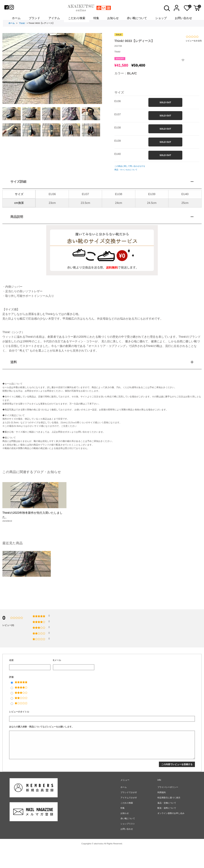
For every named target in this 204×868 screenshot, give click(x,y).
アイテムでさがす (129, 817)
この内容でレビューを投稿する (177, 784)
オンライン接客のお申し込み (171, 833)
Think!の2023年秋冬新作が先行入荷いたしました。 (32, 527)
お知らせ (113, 19)
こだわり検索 (77, 19)
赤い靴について (137, 19)
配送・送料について (167, 827)
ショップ (161, 19)
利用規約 (162, 812)
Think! (22, 27)
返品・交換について (167, 822)
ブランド (34, 19)
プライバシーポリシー (168, 807)
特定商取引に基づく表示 (169, 817)
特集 (96, 19)
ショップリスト (128, 843)
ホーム (16, 19)
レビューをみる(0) (194, 45)
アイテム (54, 19)
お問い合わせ (183, 19)
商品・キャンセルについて (126, 174)
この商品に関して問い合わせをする (130, 170)
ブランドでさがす (129, 812)
